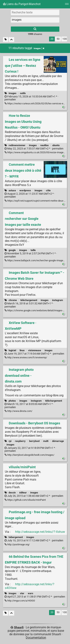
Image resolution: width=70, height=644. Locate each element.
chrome (13, 300)
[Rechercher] (35, 29)
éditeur (23, 493)
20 (52, 39)
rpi (10, 441)
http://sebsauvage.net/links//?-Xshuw (40, 532)
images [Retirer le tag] (39, 48)
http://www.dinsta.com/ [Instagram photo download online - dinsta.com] (18, 411)
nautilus (45, 145)
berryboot (34, 441)
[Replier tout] (11, 40)
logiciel (12, 350)
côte (48, 190)
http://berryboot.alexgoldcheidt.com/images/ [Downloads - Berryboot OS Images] (29, 455)
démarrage (58, 441)
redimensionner (17, 145)
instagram (57, 300)
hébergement (16, 537)
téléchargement (29, 300)
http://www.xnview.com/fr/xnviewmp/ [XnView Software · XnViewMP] (26, 357)
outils (23, 93)
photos (12, 401)
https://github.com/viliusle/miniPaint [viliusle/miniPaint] (25, 500)
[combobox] (35, 20)
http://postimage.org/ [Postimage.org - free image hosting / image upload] (17, 544)
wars (31, 593)
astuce (12, 190)
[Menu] (67, 5)
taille (33, 250)
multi (46, 441)
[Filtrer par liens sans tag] (6, 40)
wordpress (25, 190)
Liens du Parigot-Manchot (22, 4)
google (12, 250)
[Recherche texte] (35, 12)
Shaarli (19, 627)
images (13, 93)
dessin (12, 493)
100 (65, 39)
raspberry (20, 441)
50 (58, 39)
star (22, 593)
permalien (31, 98)
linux (22, 350)
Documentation (36, 638)
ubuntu (56, 145)
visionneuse (35, 350)
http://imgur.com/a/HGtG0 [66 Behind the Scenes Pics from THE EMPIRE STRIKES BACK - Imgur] (20, 601)
